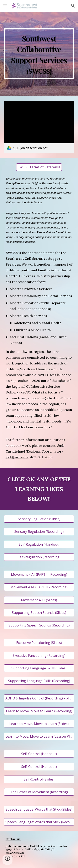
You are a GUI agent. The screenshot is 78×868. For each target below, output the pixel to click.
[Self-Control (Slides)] (39, 779)
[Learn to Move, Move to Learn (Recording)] (39, 711)
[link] (39, 127)
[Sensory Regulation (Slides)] (39, 519)
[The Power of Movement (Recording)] (39, 792)
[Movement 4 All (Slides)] (39, 600)
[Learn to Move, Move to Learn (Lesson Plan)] (39, 736)
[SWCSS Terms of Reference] (39, 167)
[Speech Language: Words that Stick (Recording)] (39, 822)
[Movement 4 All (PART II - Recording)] (39, 587)
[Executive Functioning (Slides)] (39, 643)
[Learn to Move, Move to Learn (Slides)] (39, 724)
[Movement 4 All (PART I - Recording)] (39, 574)
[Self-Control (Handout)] (39, 754)
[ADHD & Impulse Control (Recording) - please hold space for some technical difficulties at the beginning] (39, 698)
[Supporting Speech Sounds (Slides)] (39, 613)
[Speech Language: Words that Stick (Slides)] (39, 809)
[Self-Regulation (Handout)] (39, 544)
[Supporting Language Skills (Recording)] (39, 681)
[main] (39, 54)
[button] (5, 6)
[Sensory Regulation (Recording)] (39, 532)
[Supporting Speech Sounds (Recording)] (39, 625)
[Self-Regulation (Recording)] (39, 557)
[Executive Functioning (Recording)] (39, 656)
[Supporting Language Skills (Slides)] (39, 668)
